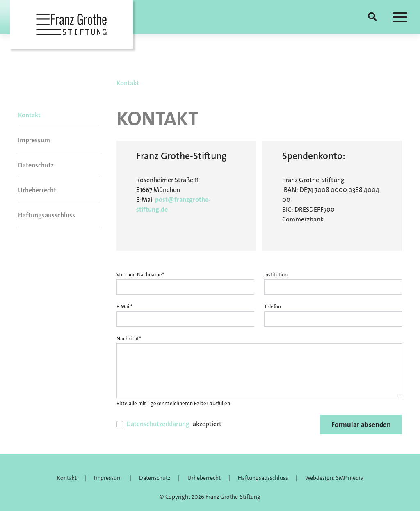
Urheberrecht (37, 190)
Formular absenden (361, 424)
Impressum (34, 140)
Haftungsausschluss (47, 215)
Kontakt (29, 115)
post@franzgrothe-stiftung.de (173, 204)
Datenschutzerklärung (158, 424)
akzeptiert (174, 424)
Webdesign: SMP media (334, 478)
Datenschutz (36, 165)
